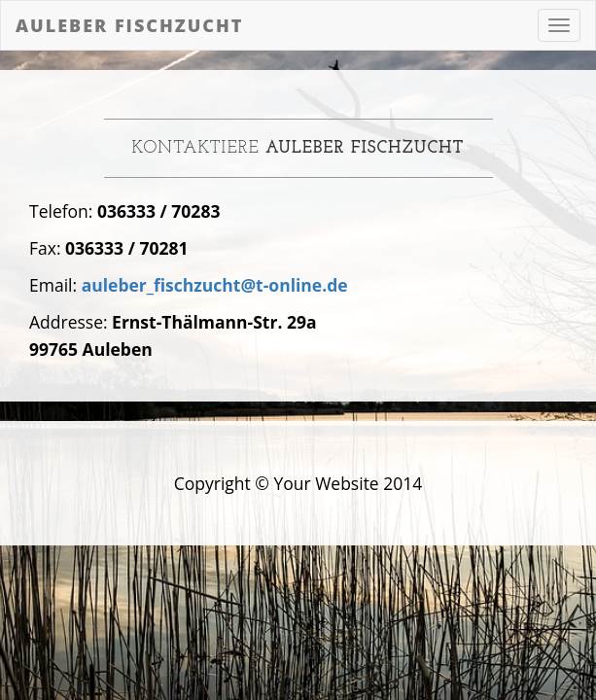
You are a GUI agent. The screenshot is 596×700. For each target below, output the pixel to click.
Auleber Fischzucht (129, 25)
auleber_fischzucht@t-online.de (215, 285)
